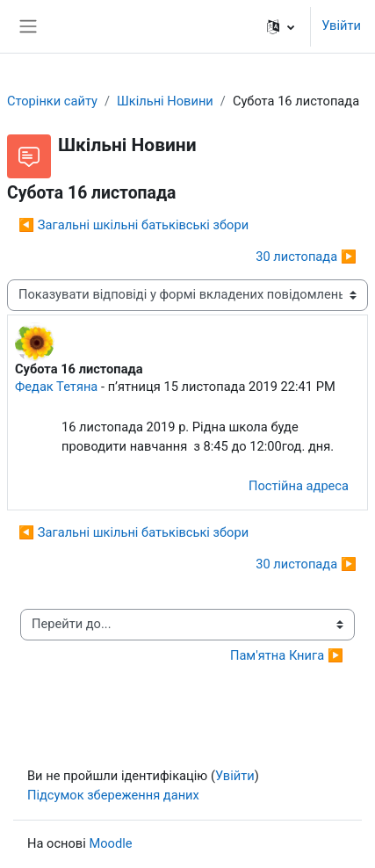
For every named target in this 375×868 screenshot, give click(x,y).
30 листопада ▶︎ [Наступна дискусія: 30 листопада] (306, 257)
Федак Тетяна (56, 387)
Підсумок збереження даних (113, 795)
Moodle (110, 843)
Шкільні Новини (165, 101)
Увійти (341, 25)
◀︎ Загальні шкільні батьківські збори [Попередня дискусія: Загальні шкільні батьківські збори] (133, 225)
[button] (281, 26)
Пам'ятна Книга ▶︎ (287, 655)
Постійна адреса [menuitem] (299, 486)
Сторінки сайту (52, 101)
